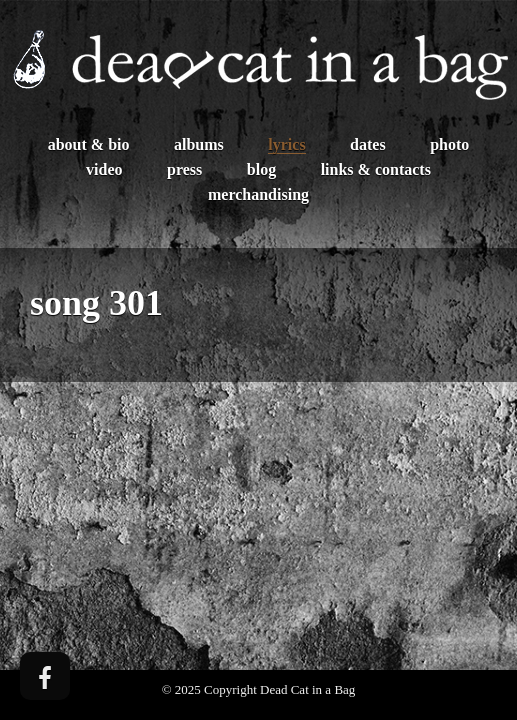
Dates (368, 144)
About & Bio (89, 144)
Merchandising (258, 194)
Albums (199, 144)
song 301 (96, 303)
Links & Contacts (376, 169)
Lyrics (286, 144)
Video (104, 169)
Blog (261, 169)
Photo (449, 144)
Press (184, 169)
